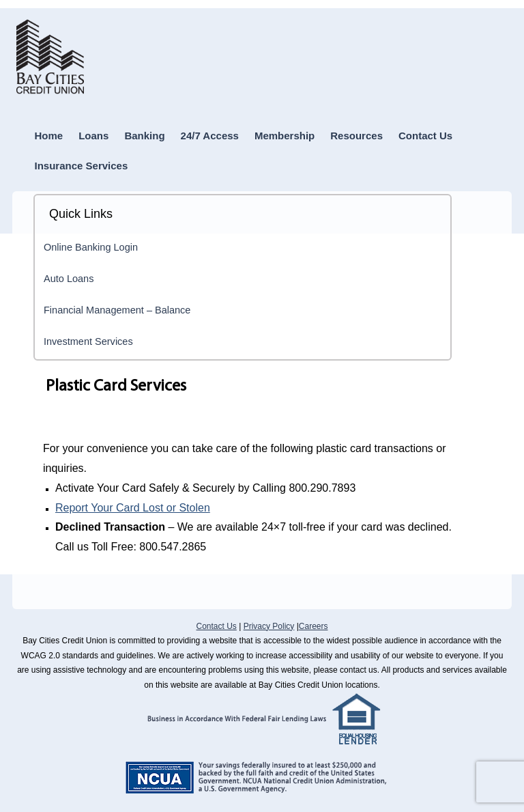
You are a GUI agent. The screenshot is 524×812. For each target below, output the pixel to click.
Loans (93, 136)
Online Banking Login (91, 247)
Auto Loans (69, 279)
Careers (314, 626)
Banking (144, 136)
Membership (285, 136)
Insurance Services (82, 166)
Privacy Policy (269, 626)
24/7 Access (210, 136)
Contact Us (425, 136)
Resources (356, 136)
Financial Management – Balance (117, 310)
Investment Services (88, 341)
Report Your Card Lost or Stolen (133, 508)
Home (49, 136)
